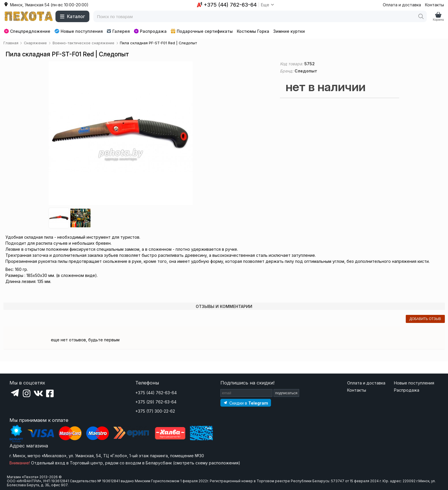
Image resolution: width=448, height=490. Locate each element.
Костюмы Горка (253, 31)
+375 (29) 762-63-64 (156, 402)
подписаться (287, 393)
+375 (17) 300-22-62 (155, 411)
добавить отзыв (425, 319)
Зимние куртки (289, 31)
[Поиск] (421, 16)
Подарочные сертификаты (202, 31)
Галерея (118, 31)
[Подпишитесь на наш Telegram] (246, 403)
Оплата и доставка (402, 5)
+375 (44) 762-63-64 (156, 393)
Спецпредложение (27, 31)
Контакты (434, 5)
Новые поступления (79, 31)
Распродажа (150, 31)
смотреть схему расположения (206, 463)
